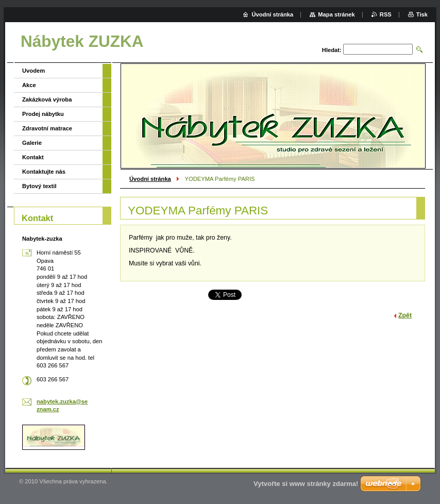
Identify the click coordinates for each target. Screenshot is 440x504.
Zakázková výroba (47, 99)
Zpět (405, 315)
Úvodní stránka (150, 179)
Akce (29, 85)
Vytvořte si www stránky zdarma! (306, 484)
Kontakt (33, 157)
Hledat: (332, 50)
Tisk (422, 14)
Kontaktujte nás (44, 172)
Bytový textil (39, 186)
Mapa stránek (336, 14)
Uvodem (33, 71)
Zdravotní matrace (47, 128)
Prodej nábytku (43, 114)
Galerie (32, 143)
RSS (386, 14)
